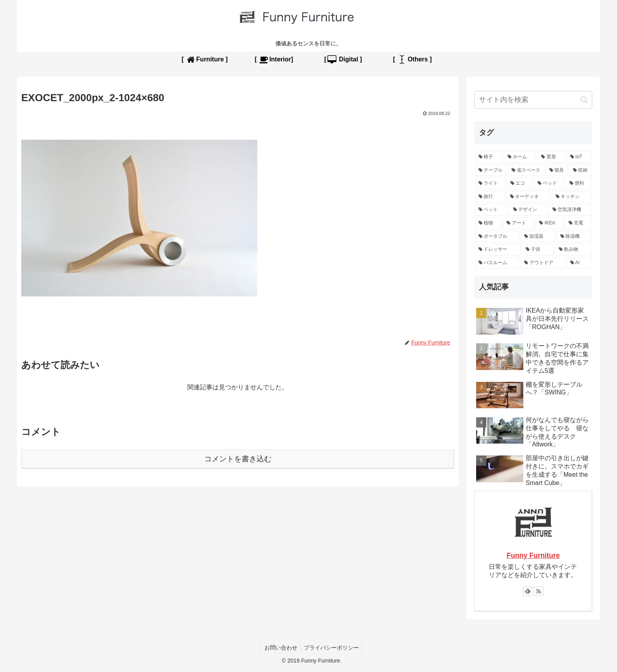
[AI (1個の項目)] (579, 263)
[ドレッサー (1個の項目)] (498, 250)
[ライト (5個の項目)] (490, 183)
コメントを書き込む (238, 459)
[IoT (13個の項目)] (579, 157)
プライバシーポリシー (333, 648)
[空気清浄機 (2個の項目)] (570, 210)
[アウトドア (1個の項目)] (543, 263)
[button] (584, 100)
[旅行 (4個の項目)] (490, 197)
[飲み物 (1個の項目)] (573, 250)
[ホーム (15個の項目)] (520, 157)
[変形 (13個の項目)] (551, 157)
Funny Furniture (533, 555)
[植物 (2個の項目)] (488, 223)
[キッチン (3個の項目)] (572, 197)
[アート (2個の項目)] (518, 223)
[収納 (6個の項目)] (580, 170)
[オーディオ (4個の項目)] (528, 197)
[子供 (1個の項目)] (538, 250)
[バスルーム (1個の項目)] (497, 263)
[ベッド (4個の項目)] (549, 183)
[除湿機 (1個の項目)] (574, 237)
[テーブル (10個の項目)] (491, 170)
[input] (533, 100)
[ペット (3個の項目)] (491, 210)
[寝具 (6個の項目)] (557, 170)
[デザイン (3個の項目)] (528, 210)
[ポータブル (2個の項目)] (497, 237)
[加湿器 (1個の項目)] (538, 237)
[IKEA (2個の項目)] (550, 223)
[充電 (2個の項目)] (578, 223)
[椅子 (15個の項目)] (489, 157)
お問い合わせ (280, 648)
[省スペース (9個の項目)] (526, 170)
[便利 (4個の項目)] (579, 183)
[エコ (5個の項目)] (520, 183)
